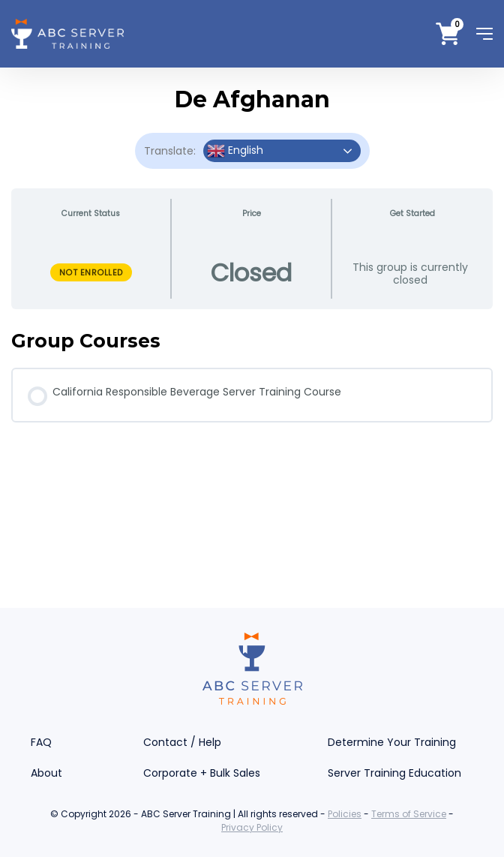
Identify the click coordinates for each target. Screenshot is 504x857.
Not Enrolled (91, 272)
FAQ (41, 742)
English (235, 151)
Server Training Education (394, 773)
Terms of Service (409, 814)
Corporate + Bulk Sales (202, 773)
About (46, 773)
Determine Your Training (392, 742)
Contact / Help (182, 742)
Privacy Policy (252, 827)
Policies (345, 814)
